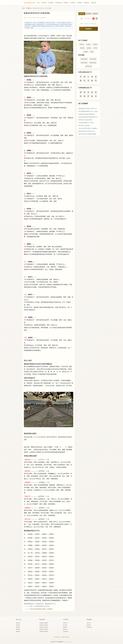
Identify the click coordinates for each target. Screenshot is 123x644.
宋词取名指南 (93, 59)
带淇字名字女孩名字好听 (85, 120)
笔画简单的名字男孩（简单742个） (88, 109)
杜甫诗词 (65, 627)
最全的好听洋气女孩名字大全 (87, 131)
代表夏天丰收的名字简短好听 (87, 114)
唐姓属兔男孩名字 (29, 604)
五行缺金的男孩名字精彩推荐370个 (88, 117)
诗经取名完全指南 (44, 627)
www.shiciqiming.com (68, 642)
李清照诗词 (66, 631)
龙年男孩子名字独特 (84, 126)
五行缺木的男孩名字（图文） (87, 123)
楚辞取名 (87, 3)
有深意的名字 (40, 604)
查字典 (95, 48)
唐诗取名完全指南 (44, 623)
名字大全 (89, 623)
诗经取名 (80, 3)
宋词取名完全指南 (44, 625)
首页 (38, 3)
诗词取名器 (59, 3)
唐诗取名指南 (84, 59)
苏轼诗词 (65, 629)
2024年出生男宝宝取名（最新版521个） (89, 128)
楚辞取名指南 (93, 63)
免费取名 (86, 52)
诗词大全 (65, 623)
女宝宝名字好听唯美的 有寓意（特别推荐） (41, 609)
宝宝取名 (29, 8)
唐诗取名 (66, 3)
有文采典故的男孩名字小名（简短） (88, 111)
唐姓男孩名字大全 (50, 604)
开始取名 (89, 29)
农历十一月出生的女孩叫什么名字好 (39, 606)
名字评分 (41, 460)
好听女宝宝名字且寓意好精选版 (87, 134)
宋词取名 (73, 3)
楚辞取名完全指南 (44, 629)
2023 (35, 437)
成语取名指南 (89, 66)
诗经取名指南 (84, 63)
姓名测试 (51, 3)
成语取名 (94, 3)
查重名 (92, 52)
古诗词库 (44, 3)
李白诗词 (65, 625)
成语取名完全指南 (44, 631)
